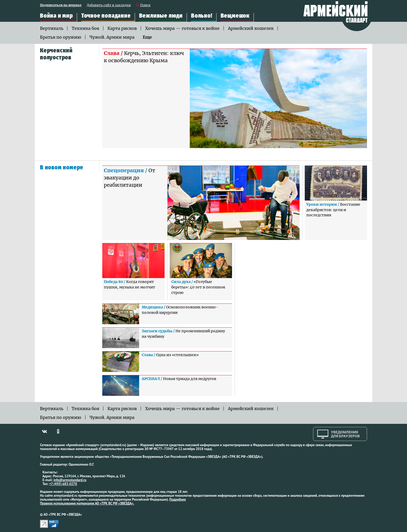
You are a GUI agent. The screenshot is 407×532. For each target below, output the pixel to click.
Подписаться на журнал (61, 5)
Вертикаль (52, 28)
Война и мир (56, 16)
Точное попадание (106, 16)
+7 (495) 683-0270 (63, 484)
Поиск (145, 5)
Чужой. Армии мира (112, 37)
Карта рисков (122, 28)
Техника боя (85, 28)
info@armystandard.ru (70, 480)
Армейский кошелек (251, 28)
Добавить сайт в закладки (109, 5)
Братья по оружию (61, 37)
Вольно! (202, 16)
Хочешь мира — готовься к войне (182, 28)
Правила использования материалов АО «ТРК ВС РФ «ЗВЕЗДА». (87, 503)
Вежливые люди (161, 16)
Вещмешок (235, 16)
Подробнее (178, 499)
